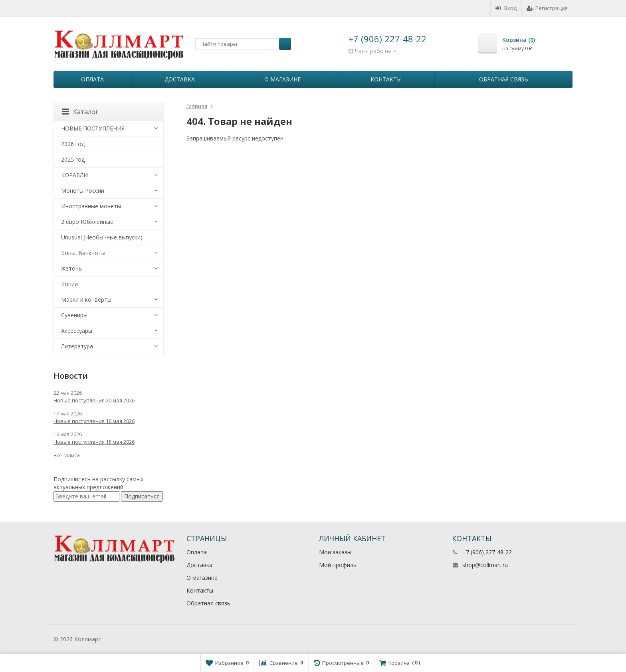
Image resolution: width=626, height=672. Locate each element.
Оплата (92, 79)
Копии (69, 284)
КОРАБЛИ (74, 175)
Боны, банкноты (83, 253)
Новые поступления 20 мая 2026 (94, 400)
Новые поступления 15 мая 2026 (94, 442)
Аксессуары (77, 331)
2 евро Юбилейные (87, 222)
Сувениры (74, 315)
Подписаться (142, 496)
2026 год (73, 144)
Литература (77, 346)
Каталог (80, 112)
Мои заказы (335, 552)
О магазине (282, 79)
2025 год (73, 159)
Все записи (67, 456)
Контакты (386, 79)
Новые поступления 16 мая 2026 (94, 421)
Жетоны (72, 268)
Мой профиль (338, 565)
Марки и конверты (86, 299)
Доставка (180, 79)
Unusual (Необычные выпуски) (102, 237)
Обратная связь (504, 79)
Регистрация (547, 8)
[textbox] (243, 44)
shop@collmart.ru (485, 565)
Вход (506, 8)
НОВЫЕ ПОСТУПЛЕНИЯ (93, 128)
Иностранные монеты (91, 206)
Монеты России (83, 191)
